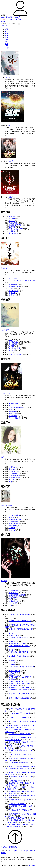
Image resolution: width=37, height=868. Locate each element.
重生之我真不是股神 (16, 354)
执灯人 (11, 619)
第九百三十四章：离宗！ (24, 754)
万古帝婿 (12, 219)
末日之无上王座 (15, 524)
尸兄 (11, 605)
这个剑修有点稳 (15, 515)
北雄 (11, 482)
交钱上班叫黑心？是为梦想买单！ (21, 726)
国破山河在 (13, 469)
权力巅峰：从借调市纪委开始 (19, 738)
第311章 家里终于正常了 (25, 806)
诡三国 (11, 480)
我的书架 (7, 847)
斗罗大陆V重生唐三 (16, 229)
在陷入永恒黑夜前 (15, 820)
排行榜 (7, 48)
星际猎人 (12, 660)
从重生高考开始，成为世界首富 (20, 621)
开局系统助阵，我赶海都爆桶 (19, 721)
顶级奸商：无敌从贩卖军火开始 (20, 615)
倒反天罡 (12, 662)
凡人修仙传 (5, 330)
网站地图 (32, 865)
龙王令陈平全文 (15, 287)
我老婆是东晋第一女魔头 (18, 814)
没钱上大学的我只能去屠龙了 (19, 646)
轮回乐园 (12, 197)
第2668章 (33, 721)
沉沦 (11, 599)
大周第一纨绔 (14, 673)
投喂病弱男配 (14, 522)
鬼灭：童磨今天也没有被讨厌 (19, 730)
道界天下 (12, 293)
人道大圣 (7, 77)
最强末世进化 (14, 344)
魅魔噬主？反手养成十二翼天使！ (21, 783)
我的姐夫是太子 (15, 478)
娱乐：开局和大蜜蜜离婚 (18, 759)
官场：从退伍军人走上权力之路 (20, 698)
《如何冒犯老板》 (23, 717)
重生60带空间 (14, 685)
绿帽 (2, 457)
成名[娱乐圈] (13, 603)
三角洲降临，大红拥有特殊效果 (20, 688)
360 (21, 851)
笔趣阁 (3, 21)
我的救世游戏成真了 (16, 519)
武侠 (6, 33)
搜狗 (16, 851)
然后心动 (12, 517)
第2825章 (28, 810)
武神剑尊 (12, 781)
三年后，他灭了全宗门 (17, 810)
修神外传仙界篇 (15, 348)
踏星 (9, 125)
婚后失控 (12, 709)
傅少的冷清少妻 (15, 597)
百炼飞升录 (13, 295)
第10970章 (19, 781)
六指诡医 (4, 581)
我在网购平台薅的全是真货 (18, 795)
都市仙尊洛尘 (14, 342)
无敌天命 (12, 754)
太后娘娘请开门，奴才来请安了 (20, 677)
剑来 (11, 340)
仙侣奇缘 (12, 665)
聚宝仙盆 (12, 800)
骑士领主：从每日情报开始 (18, 824)
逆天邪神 (12, 231)
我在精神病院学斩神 (16, 225)
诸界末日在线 (14, 601)
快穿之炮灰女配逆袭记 (17, 595)
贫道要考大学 (14, 777)
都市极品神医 (14, 291)
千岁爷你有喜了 (15, 473)
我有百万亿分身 (15, 750)
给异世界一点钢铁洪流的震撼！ (20, 683)
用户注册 (18, 19)
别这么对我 (13, 635)
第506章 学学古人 (20, 804)
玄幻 (6, 31)
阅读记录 (4, 26)
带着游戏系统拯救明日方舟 (18, 652)
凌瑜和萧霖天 (14, 591)
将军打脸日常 (14, 763)
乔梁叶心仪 (13, 414)
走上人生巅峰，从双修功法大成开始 (22, 667)
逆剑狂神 (4, 268)
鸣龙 (11, 818)
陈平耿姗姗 (13, 278)
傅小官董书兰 (14, 471)
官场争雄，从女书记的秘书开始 (20, 746)
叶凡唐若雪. (13, 412)
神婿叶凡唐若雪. (15, 418)
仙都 (11, 352)
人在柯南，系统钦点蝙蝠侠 (18, 656)
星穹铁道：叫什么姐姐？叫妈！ (20, 694)
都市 (6, 35)
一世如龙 (10, 161)
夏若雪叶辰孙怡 (15, 403)
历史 (6, 38)
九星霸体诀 (13, 223)
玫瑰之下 (12, 528)
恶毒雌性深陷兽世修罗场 (18, 791)
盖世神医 (12, 650)
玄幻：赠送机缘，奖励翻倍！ (19, 742)
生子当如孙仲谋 (15, 475)
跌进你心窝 (13, 717)
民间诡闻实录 (14, 593)
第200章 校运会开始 (25, 777)
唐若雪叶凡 (13, 405)
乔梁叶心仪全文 (6, 393)
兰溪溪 (11, 289)
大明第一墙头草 (15, 671)
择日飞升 (12, 221)
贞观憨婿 (12, 467)
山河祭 (11, 804)
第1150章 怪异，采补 (23, 800)
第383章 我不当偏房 (19, 818)
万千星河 (12, 642)
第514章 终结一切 (26, 750)
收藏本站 (17, 17)
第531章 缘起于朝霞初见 (22, 734)
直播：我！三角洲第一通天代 (19, 767)
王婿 (11, 410)
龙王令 (11, 633)
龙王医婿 (12, 227)
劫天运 (11, 346)
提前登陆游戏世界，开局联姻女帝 (21, 690)
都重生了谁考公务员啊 (17, 644)
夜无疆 (11, 734)
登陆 (11, 19)
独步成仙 (12, 350)
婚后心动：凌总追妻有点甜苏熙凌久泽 (22, 280)
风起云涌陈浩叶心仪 (16, 407)
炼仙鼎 (11, 675)
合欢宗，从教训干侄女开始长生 (20, 681)
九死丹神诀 (13, 285)
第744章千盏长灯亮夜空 (22, 713)
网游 (6, 40)
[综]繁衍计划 (13, 526)
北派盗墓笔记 (14, 233)
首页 (6, 29)
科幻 (6, 42)
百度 (11, 851)
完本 (6, 46)
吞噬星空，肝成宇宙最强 (18, 773)
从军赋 (11, 713)
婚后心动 (12, 530)
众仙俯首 (12, 679)
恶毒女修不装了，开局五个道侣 (20, 787)
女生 (6, 44)
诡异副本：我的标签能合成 (18, 637)
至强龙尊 (12, 217)
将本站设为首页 (6, 17)
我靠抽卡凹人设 (6, 505)
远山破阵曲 (13, 806)
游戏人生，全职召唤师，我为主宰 (21, 629)
